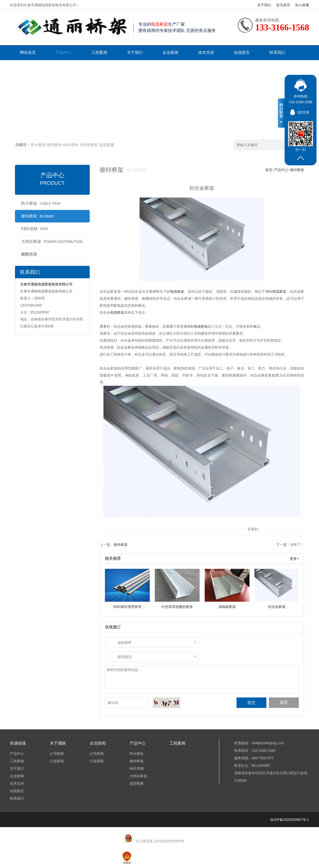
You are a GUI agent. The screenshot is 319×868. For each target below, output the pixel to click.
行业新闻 (57, 761)
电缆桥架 (177, 291)
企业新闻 (170, 52)
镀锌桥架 (54, 145)
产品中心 (64, 52)
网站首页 (28, 52)
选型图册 (107, 145)
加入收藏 (302, 5)
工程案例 (99, 52)
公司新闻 (57, 754)
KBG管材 (71, 145)
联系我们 (277, 52)
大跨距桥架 (89, 145)
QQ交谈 (303, 112)
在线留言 (242, 52)
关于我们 (264, 5)
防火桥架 (38, 145)
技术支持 (206, 52)
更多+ (294, 559)
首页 (269, 170)
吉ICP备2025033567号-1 (290, 820)
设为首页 (283, 5)
